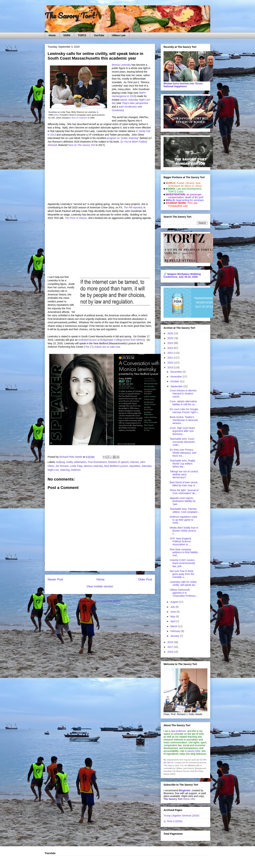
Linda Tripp (76, 466)
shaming (65, 470)
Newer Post (55, 579)
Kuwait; (181, 183)
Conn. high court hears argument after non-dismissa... (182, 431)
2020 (171, 363)
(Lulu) (180, 192)
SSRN (67, 35)
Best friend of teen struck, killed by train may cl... (184, 484)
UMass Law (119, 35)
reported (133, 207)
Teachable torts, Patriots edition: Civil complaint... (185, 510)
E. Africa (197, 186)
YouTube (99, 35)
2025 (171, 338)
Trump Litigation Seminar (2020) (181, 816)
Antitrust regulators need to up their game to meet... (183, 520)
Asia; (198, 183)
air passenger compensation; (184, 196)
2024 (171, 343)
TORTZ (82, 35)
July (173, 607)
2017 (171, 647)
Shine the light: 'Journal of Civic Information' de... (184, 492)
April (173, 621)
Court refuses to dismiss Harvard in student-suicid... (183, 394)
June (173, 612)
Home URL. (180, 799)
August (174, 602)
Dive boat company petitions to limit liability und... (184, 552)
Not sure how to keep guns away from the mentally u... (182, 574)
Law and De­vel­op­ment (189, 189)
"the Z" (89, 347)
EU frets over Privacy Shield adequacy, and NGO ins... (183, 453)
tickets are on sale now (107, 347)
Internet (134, 462)
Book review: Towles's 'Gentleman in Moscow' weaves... (184, 420)
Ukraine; (190, 183)
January (175, 636)
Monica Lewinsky (121, 65)
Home (52, 35)
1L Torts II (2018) (173, 821)
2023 (171, 348)
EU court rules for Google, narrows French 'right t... (185, 411)
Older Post (145, 579)
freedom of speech (118, 462)
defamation (80, 462)
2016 (171, 652)
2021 (171, 358)
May (173, 616)
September (177, 386)
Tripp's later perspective (135, 103)
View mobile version (100, 586)
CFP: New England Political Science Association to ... (180, 542)
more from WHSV (134, 340)
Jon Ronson (62, 466)
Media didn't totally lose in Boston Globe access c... (184, 531)
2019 (171, 367)
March (174, 626)
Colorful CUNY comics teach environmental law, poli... (182, 563)
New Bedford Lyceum (116, 466)
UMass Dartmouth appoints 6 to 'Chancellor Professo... (184, 593)
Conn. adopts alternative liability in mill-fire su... (183, 403)
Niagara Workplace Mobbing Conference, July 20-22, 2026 (182, 275)
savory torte (194, 751)
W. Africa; (186, 186)
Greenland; (174, 186)
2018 (171, 642)
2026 (171, 333)
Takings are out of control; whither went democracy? (184, 474)
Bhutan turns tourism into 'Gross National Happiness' (183, 85)
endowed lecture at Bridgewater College (101, 340)
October (175, 381)
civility (69, 462)
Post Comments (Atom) (107, 601)
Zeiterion (76, 470)
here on (81, 145)
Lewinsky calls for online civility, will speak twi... (183, 583)
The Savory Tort (70, 16)
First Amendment (97, 462)
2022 (171, 353)
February (176, 631)
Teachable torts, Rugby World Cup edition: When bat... (183, 464)
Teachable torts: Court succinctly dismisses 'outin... (182, 442)
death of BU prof (194, 197)
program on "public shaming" (123, 138)
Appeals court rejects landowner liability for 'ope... (183, 501)
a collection (79, 118)
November (176, 377)
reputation (135, 466)
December (176, 372)
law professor (178, 731)
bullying (61, 462)
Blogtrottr (185, 790)
